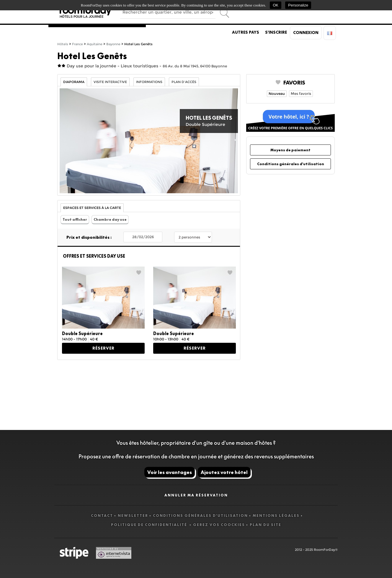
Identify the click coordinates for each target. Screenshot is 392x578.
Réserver (103, 348)
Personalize (298, 5)
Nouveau (277, 94)
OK (276, 5)
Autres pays (246, 32)
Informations (149, 82)
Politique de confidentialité (150, 525)
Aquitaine (95, 44)
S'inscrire (276, 32)
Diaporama (74, 82)
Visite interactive (110, 82)
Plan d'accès (184, 82)
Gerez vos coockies (219, 525)
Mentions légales (276, 516)
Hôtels (63, 44)
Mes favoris (301, 94)
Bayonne (113, 44)
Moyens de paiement (290, 150)
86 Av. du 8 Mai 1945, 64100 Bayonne (195, 66)
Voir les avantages (170, 472)
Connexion (306, 33)
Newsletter (133, 516)
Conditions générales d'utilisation (291, 164)
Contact (102, 516)
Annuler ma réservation (196, 495)
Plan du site (266, 525)
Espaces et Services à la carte (92, 208)
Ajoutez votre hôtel (224, 472)
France (77, 44)
